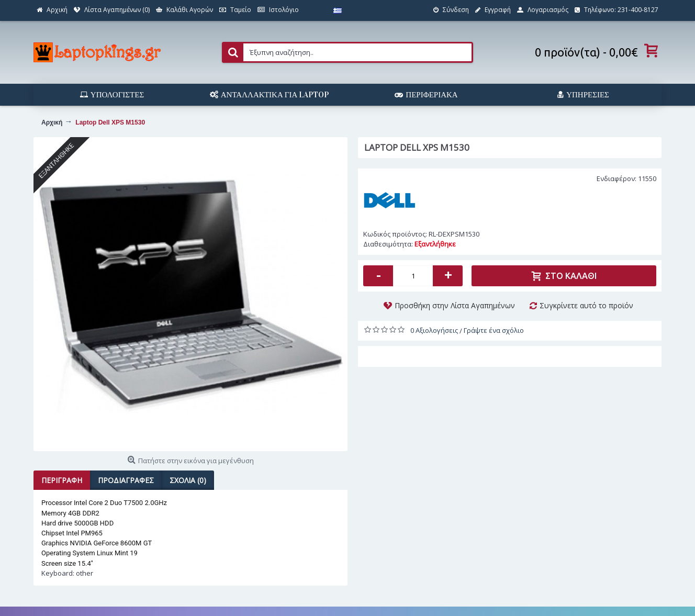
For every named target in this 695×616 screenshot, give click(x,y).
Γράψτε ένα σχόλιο (494, 330)
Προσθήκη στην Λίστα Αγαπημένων (455, 305)
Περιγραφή (62, 480)
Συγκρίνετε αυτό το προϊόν (586, 305)
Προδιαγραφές (126, 480)
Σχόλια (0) (188, 480)
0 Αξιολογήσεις (434, 330)
